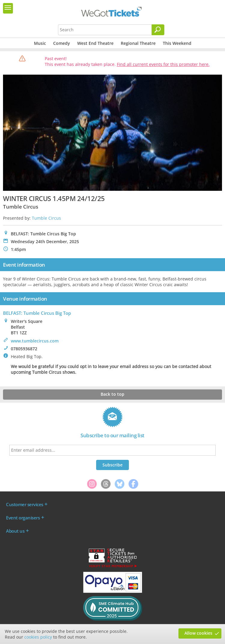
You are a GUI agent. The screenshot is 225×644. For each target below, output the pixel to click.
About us (15, 531)
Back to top (112, 394)
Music (40, 43)
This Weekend (177, 43)
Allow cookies (198, 633)
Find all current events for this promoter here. (163, 64)
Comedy (62, 43)
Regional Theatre (138, 43)
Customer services (25, 504)
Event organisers (23, 518)
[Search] (158, 30)
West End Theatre (95, 43)
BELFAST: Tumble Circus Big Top (37, 313)
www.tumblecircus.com (35, 341)
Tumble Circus (46, 218)
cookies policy (38, 637)
